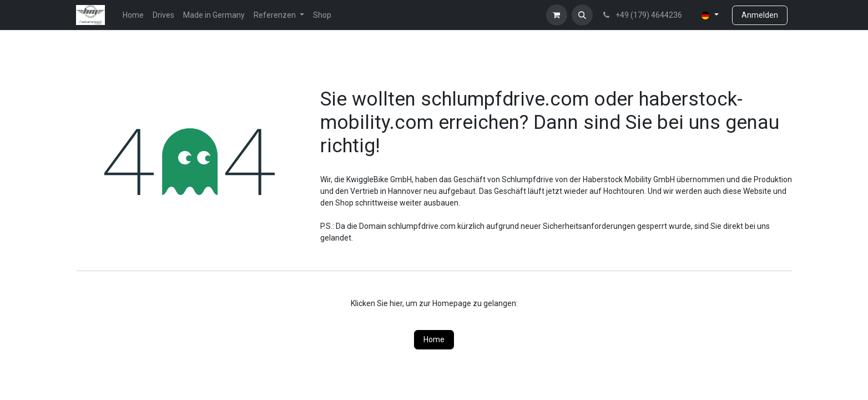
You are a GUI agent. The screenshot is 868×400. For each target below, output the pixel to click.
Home (434, 339)
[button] (582, 15)
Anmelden (760, 15)
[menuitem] (133, 15)
